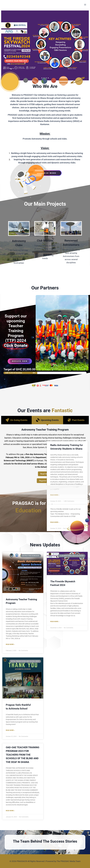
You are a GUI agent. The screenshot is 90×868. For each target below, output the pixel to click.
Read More (45, 474)
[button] (42, 78)
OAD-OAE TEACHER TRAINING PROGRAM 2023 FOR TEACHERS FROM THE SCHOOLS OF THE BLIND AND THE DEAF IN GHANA (23, 755)
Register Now (45, 481)
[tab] (16, 420)
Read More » (10, 644)
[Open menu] (85, 5)
